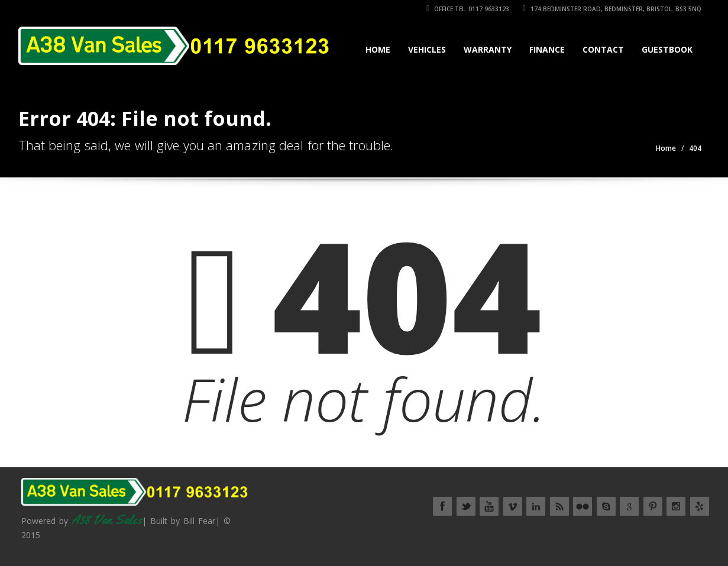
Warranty (488, 49)
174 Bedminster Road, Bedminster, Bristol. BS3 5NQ (611, 9)
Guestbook (667, 49)
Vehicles (427, 49)
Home (378, 49)
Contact (603, 49)
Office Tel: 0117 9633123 (468, 9)
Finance (547, 49)
